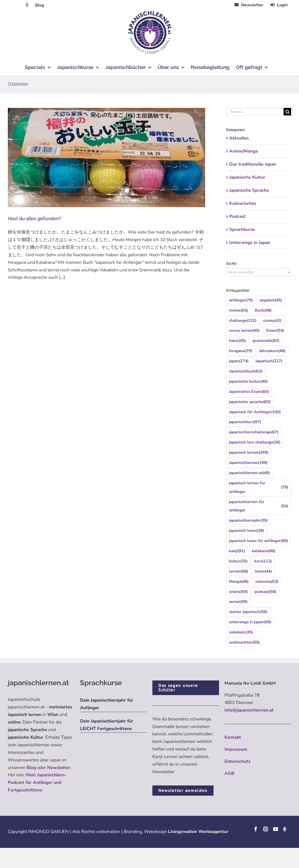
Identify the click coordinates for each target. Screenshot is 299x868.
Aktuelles (239, 138)
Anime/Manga (243, 151)
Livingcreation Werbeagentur (198, 832)
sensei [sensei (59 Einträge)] (238, 602)
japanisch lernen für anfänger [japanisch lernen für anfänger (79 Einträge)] (259, 487)
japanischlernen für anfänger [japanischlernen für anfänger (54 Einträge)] (259, 506)
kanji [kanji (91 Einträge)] (237, 551)
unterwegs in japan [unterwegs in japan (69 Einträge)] (250, 622)
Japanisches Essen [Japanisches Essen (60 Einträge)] (249, 392)
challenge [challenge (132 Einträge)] (243, 321)
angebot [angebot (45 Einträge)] (271, 300)
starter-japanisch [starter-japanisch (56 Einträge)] (248, 612)
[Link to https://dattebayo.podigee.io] (27, 5)
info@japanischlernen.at (249, 710)
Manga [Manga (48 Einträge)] (239, 582)
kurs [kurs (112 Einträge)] (263, 561)
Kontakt (233, 737)
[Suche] (287, 112)
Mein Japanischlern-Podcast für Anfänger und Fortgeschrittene (37, 782)
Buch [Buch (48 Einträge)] (263, 310)
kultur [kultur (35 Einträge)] (238, 561)
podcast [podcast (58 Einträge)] (265, 592)
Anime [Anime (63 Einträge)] (238, 310)
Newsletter (59, 768)
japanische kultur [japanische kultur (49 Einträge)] (248, 381)
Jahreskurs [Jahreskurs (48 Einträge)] (272, 351)
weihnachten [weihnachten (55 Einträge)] (244, 642)
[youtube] (275, 829)
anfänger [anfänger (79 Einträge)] (241, 300)
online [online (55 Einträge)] (238, 592)
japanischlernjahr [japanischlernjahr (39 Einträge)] (248, 520)
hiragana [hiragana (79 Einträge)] (241, 351)
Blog (40, 5)
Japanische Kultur (247, 177)
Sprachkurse (242, 229)
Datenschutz (237, 761)
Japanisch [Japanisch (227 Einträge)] (269, 361)
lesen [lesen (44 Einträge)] (263, 571)
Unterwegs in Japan (250, 243)
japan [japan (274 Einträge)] (239, 361)
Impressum (236, 749)
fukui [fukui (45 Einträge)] (237, 341)
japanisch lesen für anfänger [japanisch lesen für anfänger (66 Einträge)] (258, 541)
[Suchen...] (255, 112)
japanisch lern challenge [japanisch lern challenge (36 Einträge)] (255, 442)
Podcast (237, 216)
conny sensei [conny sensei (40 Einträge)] (244, 331)
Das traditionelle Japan (253, 164)
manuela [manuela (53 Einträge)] (267, 582)
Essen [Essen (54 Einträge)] (275, 331)
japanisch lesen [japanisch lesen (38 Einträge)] (246, 531)
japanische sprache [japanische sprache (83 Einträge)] (250, 402)
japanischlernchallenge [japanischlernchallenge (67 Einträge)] (254, 432)
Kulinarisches (243, 203)
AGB (229, 773)
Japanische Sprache (249, 190)
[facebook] (256, 829)
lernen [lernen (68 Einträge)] (238, 571)
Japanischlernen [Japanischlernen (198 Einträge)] (248, 463)
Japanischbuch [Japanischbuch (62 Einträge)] (246, 371)
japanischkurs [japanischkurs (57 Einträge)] (245, 422)
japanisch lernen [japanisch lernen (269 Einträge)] (249, 453)
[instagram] (266, 829)
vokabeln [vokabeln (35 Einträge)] (241, 632)
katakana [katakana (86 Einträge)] (264, 551)
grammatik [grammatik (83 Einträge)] (266, 341)
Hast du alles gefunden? (35, 219)
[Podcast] (285, 829)
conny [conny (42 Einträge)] (272, 321)
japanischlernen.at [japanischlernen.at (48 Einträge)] (249, 473)
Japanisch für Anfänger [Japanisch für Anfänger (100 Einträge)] (255, 412)
